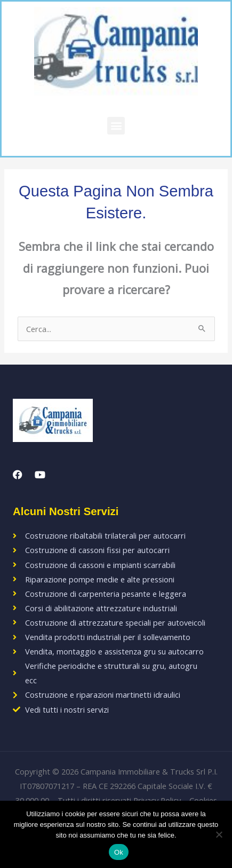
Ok (119, 852)
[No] (219, 834)
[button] (116, 126)
